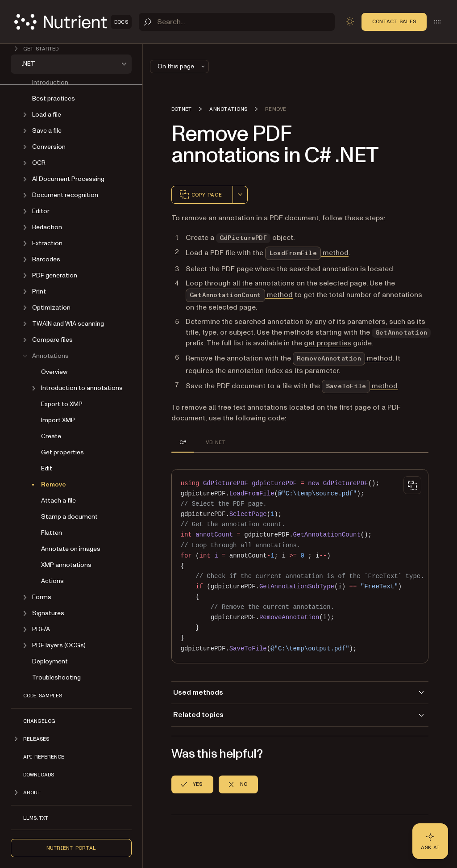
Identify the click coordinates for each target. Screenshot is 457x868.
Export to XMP (62, 404)
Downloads (39, 775)
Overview (54, 372)
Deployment (50, 661)
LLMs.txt (36, 818)
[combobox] (240, 195)
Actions (52, 581)
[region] (300, 566)
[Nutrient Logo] (73, 22)
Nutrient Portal (71, 848)
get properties (328, 343)
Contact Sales (394, 21)
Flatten (52, 533)
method (307, 253)
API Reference (44, 757)
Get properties (62, 452)
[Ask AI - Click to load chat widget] (430, 841)
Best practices (54, 99)
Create (51, 436)
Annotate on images (71, 549)
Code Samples (43, 696)
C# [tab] (183, 442)
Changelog (39, 721)
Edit (47, 468)
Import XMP (58, 420)
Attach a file (58, 501)
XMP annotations (66, 565)
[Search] (237, 22)
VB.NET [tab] (215, 442)
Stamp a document (69, 517)
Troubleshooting (56, 677)
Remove (54, 484)
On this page (182, 66)
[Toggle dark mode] (350, 21)
